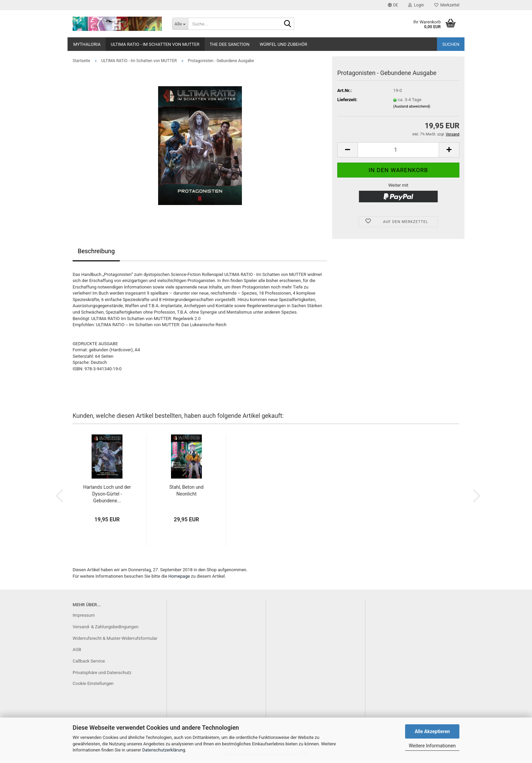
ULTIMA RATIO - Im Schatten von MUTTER (155, 44)
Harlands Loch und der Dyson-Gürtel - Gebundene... (107, 494)
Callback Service (89, 661)
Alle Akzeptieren (432, 731)
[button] (393, 5)
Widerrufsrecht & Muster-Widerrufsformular (115, 638)
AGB (77, 649)
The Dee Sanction (230, 44)
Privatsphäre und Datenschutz (102, 673)
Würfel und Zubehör (283, 44)
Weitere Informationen (432, 746)
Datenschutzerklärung (164, 750)
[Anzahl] (398, 150)
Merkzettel (447, 5)
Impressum (84, 615)
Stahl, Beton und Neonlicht (186, 490)
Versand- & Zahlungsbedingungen (106, 627)
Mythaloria (87, 44)
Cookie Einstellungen (93, 683)
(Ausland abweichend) (412, 106)
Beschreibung (96, 251)
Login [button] (416, 5)
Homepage (179, 576)
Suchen (451, 44)
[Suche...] (180, 24)
